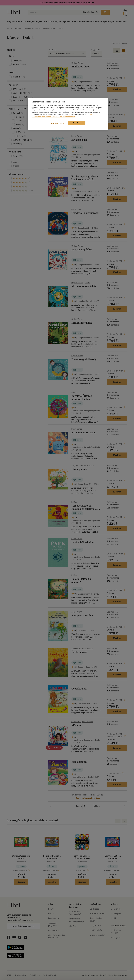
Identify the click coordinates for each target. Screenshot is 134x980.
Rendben (77, 123)
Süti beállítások (58, 124)
